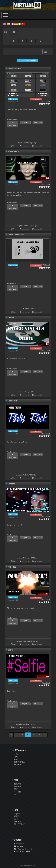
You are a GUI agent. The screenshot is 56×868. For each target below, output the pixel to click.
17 (16, 735)
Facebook (19, 844)
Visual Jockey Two (16, 235)
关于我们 (18, 814)
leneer (48, 265)
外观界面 (18, 765)
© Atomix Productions (28, 865)
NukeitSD (12, 567)
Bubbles (11, 484)
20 (34, 735)
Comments (25, 146)
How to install (38, 146)
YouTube (19, 846)
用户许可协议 (19, 824)
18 (22, 735)
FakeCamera (14, 152)
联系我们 (18, 816)
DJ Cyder (47, 101)
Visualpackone (14, 69)
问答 (16, 789)
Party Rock (13, 401)
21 (40, 735)
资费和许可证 (19, 762)
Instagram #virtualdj (23, 849)
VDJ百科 (17, 792)
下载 (16, 754)
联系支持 (18, 784)
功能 (16, 759)
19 (28, 735)
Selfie (11, 650)
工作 (16, 819)
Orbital (11, 318)
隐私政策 (18, 822)
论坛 (16, 794)
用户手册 (18, 787)
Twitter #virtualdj (22, 851)
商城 (16, 757)
